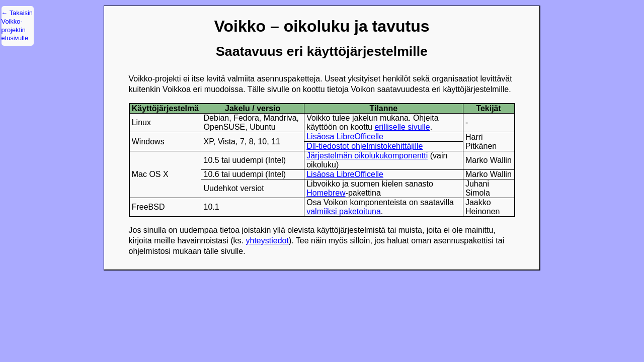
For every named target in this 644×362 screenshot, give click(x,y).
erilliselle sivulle (402, 127)
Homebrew (326, 193)
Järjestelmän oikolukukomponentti (367, 156)
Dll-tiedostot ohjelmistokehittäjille (365, 146)
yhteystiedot (267, 241)
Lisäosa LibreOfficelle (345, 137)
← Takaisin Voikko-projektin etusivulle (17, 25)
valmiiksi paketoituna (344, 211)
